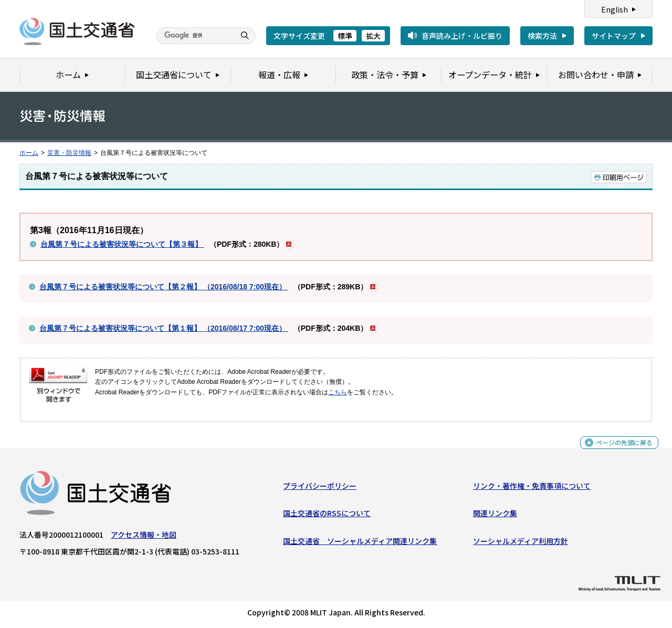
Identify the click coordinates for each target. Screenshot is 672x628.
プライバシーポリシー (320, 488)
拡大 (373, 36)
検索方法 (542, 36)
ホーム (29, 153)
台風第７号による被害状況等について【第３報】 (122, 244)
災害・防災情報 (69, 153)
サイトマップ (614, 36)
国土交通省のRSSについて (327, 516)
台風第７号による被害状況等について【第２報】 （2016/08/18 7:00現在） (164, 287)
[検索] (194, 36)
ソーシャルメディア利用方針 (521, 543)
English (615, 9)
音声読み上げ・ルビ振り (462, 36)
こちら (338, 392)
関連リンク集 (495, 516)
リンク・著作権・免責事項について (532, 488)
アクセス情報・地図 (144, 537)
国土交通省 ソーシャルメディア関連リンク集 (360, 543)
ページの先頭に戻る (620, 450)
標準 (345, 36)
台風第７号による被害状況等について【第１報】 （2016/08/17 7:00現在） (164, 328)
